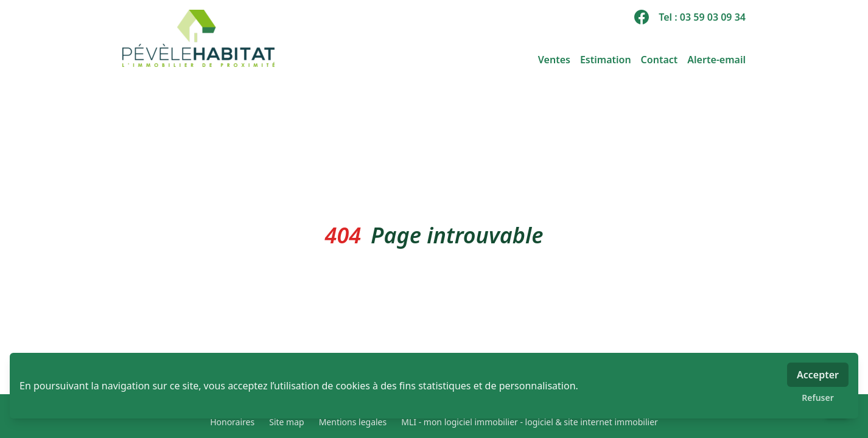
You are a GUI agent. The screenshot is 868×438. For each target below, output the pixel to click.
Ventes (554, 60)
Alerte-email (716, 60)
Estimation (606, 60)
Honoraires (232, 422)
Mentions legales (353, 422)
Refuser (818, 398)
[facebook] (642, 17)
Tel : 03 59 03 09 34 (702, 17)
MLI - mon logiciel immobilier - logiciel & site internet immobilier (530, 422)
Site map (286, 422)
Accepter (818, 375)
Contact (660, 60)
